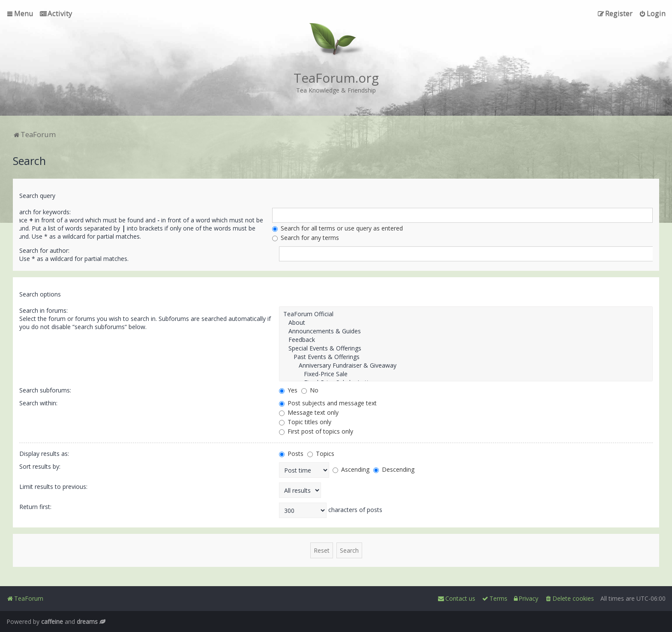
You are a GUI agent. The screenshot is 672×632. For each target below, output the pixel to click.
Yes (288, 390)
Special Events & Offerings (466, 348)
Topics (321, 454)
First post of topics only (316, 431)
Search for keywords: (42, 212)
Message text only (309, 412)
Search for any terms (306, 238)
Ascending (351, 469)
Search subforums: (45, 390)
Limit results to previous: (53, 487)
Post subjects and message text (328, 403)
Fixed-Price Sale (466, 374)
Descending (394, 469)
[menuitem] (56, 13)
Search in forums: (43, 310)
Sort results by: (40, 466)
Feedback (466, 340)
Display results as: (44, 454)
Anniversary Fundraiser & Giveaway (466, 365)
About (466, 323)
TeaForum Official (466, 314)
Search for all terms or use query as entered (337, 228)
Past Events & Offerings (466, 357)
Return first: (35, 507)
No (310, 390)
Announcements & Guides (466, 331)
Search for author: (44, 250)
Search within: (38, 403)
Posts (291, 454)
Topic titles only (305, 422)
